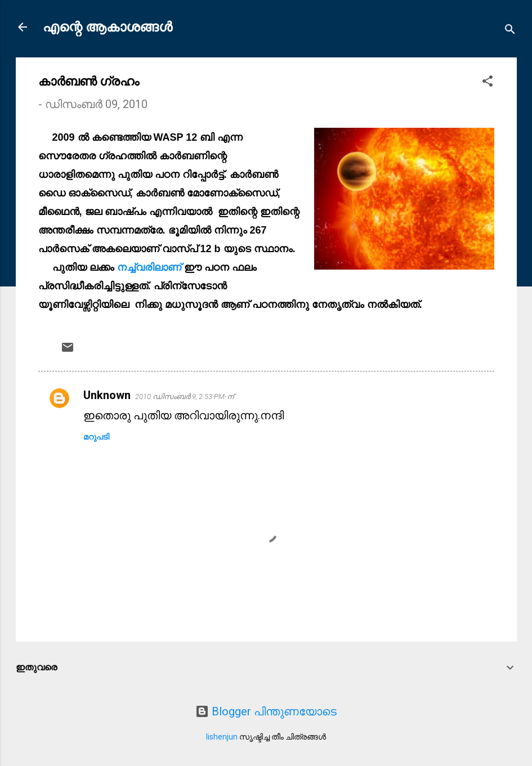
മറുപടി (96, 437)
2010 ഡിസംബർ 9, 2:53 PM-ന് (184, 397)
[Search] (510, 31)
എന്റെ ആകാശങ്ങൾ (108, 27)
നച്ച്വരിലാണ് (151, 267)
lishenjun (222, 737)
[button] (488, 82)
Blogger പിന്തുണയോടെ (266, 711)
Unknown (107, 395)
